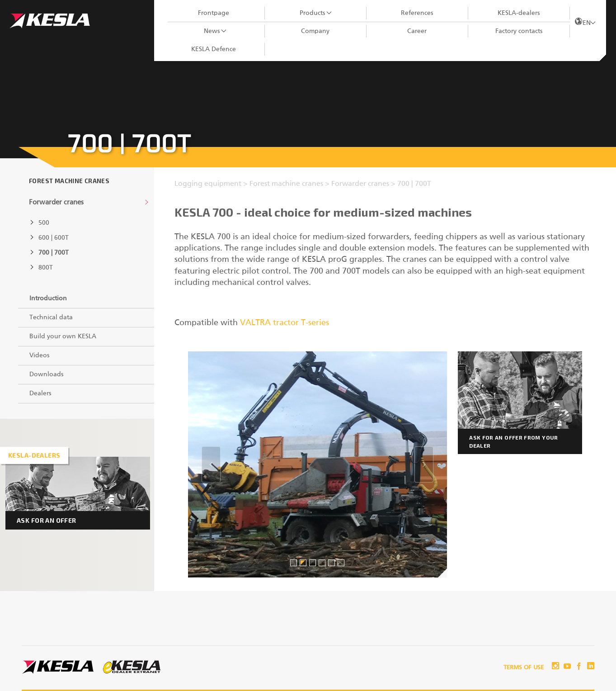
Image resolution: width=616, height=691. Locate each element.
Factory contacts (519, 31)
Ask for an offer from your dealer (513, 441)
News (212, 31)
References (417, 13)
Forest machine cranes (69, 181)
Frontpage (214, 13)
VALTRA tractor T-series (284, 323)
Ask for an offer (47, 520)
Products (312, 13)
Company (315, 31)
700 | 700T (54, 253)
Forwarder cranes (56, 202)
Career (417, 31)
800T (46, 268)
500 (44, 223)
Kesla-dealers (34, 455)
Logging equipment (209, 184)
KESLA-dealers (519, 13)
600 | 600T (54, 238)
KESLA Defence (214, 49)
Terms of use (524, 668)
